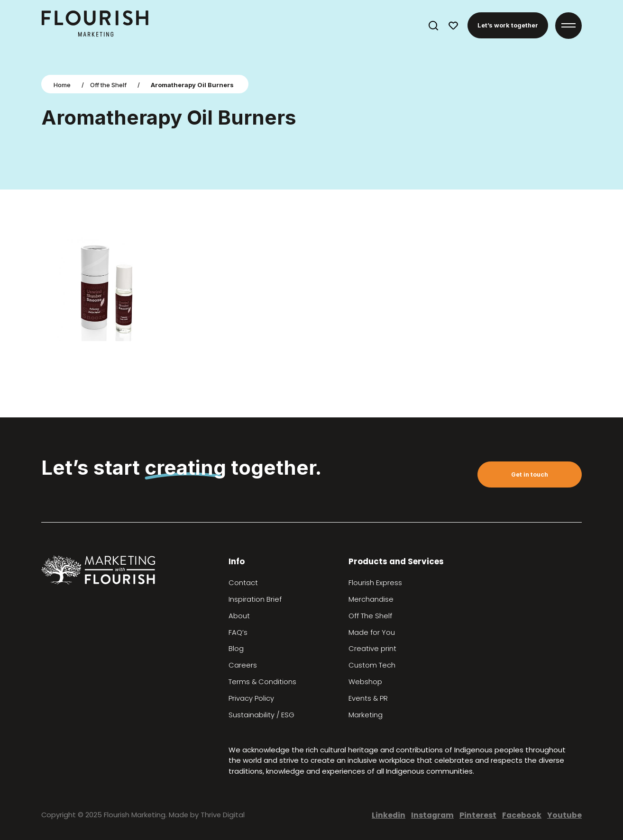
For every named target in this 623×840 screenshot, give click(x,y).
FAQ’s (238, 632)
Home (62, 85)
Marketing (366, 715)
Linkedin (389, 815)
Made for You (372, 632)
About (239, 616)
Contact (243, 583)
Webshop (365, 682)
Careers (243, 665)
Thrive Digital (223, 815)
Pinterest (478, 815)
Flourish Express (375, 583)
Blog (236, 649)
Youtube (564, 815)
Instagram (432, 815)
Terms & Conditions (262, 682)
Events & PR (368, 698)
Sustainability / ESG (261, 715)
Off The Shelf (370, 616)
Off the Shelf (108, 85)
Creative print (372, 649)
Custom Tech (372, 665)
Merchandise (371, 599)
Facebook (522, 815)
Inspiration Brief (255, 599)
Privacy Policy (251, 698)
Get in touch (530, 474)
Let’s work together (508, 25)
